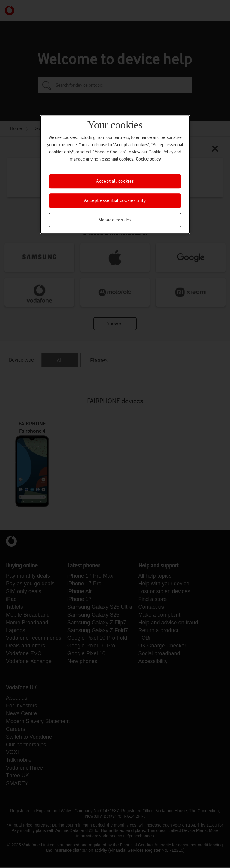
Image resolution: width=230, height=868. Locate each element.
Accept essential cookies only (115, 201)
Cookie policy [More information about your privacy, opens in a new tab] (148, 159)
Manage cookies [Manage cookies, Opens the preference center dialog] (115, 220)
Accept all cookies (115, 181)
